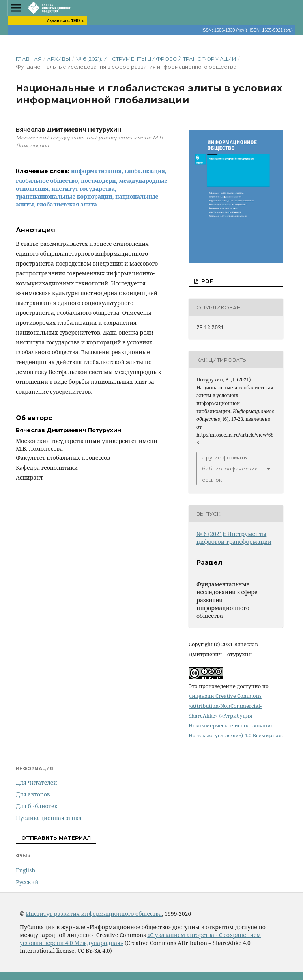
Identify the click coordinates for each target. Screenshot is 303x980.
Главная (29, 59)
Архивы (59, 59)
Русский (27, 882)
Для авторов (33, 794)
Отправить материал (56, 838)
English (25, 870)
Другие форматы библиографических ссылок (230, 469)
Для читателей (36, 782)
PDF (206, 281)
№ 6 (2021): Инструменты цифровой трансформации (156, 59)
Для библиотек (37, 806)
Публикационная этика (49, 818)
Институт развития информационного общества (94, 914)
